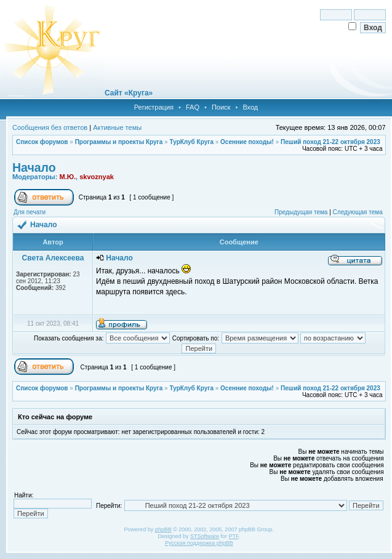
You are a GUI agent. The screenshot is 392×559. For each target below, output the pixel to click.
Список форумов (42, 142)
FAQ (193, 107)
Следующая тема (358, 212)
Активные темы (117, 127)
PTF (234, 536)
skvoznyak (97, 177)
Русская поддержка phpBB (199, 543)
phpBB (163, 529)
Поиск (221, 107)
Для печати (30, 212)
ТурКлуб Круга (191, 142)
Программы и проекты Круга (119, 142)
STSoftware (205, 536)
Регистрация (154, 107)
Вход (250, 107)
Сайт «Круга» (129, 93)
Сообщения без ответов (50, 127)
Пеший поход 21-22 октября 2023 (330, 142)
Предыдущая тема (301, 212)
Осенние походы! (247, 142)
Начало (34, 167)
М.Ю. (67, 177)
